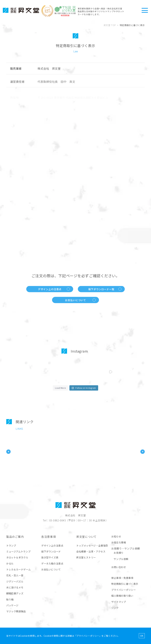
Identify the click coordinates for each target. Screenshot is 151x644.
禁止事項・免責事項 (122, 578)
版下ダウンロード (51, 551)
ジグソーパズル (15, 581)
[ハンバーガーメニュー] (145, 10)
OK (142, 636)
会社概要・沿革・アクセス (91, 551)
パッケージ (12, 605)
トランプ (11, 545)
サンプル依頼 (121, 559)
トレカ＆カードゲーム (18, 569)
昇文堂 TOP (110, 25)
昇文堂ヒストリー (86, 557)
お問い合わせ (119, 567)
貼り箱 (10, 599)
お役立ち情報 (119, 542)
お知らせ (116, 536)
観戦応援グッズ (15, 593)
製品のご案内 (15, 537)
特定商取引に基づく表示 (125, 584)
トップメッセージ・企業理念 (92, 545)
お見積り (118, 553)
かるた (10, 563)
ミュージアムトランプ (18, 551)
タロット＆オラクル (17, 557)
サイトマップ (119, 602)
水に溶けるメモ (15, 587)
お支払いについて (51, 569)
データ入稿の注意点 (52, 563)
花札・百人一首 (15, 575)
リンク (115, 608)
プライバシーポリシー (123, 590)
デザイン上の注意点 (52, 545)
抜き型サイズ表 (50, 557)
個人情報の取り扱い (122, 596)
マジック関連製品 (16, 611)
